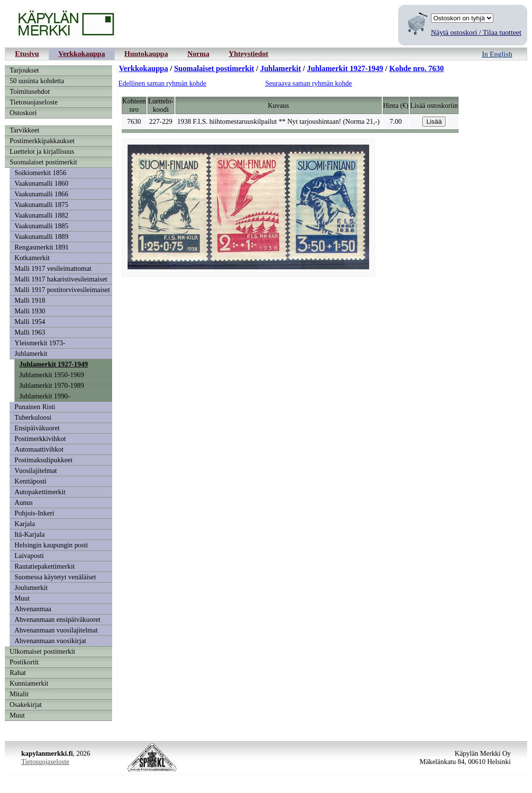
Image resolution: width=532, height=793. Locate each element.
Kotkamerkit (32, 258)
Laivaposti (29, 556)
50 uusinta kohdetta (37, 81)
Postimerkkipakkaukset (42, 141)
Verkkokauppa (82, 53)
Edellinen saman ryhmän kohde (162, 83)
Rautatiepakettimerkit (45, 566)
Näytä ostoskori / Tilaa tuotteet (476, 32)
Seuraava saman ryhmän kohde (309, 83)
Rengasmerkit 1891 (42, 247)
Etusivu (27, 53)
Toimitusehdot (30, 91)
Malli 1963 (30, 332)
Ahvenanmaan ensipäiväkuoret (58, 619)
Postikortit (24, 662)
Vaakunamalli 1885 (42, 226)
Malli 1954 (30, 322)
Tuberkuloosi (33, 417)
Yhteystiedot (248, 53)
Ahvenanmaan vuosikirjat (50, 641)
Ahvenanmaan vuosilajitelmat (56, 630)
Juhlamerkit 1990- (45, 396)
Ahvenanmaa (33, 609)
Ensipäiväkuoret (37, 428)
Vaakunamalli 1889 (42, 236)
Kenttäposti (30, 481)
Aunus (24, 502)
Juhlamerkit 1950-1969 (52, 375)
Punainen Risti (35, 407)
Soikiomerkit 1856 (41, 173)
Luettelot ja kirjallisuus (42, 151)
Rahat (18, 673)
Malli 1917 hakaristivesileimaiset (61, 279)
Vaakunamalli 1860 (42, 183)
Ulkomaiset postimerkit (43, 651)
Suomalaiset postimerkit (43, 162)
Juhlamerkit (31, 353)
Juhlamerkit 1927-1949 (54, 364)
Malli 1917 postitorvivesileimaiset (62, 290)
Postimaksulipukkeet (43, 460)
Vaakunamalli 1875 (42, 205)
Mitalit (19, 694)
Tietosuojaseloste (34, 102)
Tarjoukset (24, 70)
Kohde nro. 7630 (417, 68)
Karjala (25, 524)
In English (497, 54)
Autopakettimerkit (40, 492)
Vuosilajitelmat (36, 470)
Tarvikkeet (24, 130)
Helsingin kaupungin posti (51, 545)
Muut (22, 598)
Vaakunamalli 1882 (42, 215)
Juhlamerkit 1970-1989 (52, 385)
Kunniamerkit (29, 683)
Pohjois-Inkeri (34, 513)
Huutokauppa (146, 53)
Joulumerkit (31, 587)
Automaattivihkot (39, 449)
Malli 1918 (30, 300)
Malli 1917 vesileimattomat (53, 268)
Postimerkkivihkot (40, 439)
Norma (199, 53)
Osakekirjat (26, 705)
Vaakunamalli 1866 (42, 194)
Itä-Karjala (29, 534)
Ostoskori (23, 113)
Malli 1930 (30, 311)
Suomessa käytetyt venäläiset (55, 577)
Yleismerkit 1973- (40, 343)
